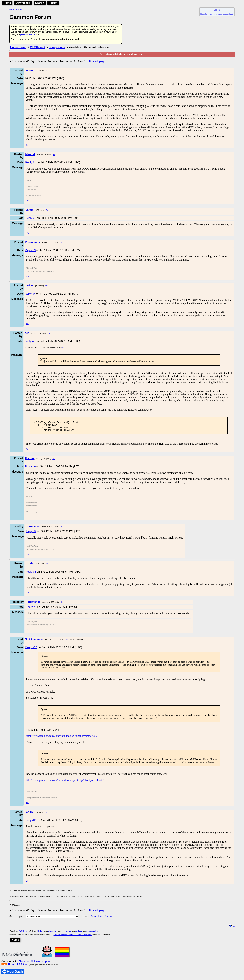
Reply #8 (31, 574)
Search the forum (101, 919)
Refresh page (97, 61)
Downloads (23, 3)
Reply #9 (31, 609)
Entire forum (18, 47)
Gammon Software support (35, 964)
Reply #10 (31, 650)
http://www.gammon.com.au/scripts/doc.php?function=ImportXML (63, 738)
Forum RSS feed (18, 967)
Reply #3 (30, 250)
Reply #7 (31, 534)
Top (27, 145)
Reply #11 (31, 823)
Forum (53, 3)
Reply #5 (30, 341)
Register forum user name (211, 14)
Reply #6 (30, 469)
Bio (46, 70)
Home (7, 3)
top (232, 929)
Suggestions (57, 47)
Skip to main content (16, 9)
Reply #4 (30, 294)
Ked (64, 347)
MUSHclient (38, 47)
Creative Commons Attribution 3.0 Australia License (73, 937)
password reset (28, 34)
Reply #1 (31, 162)
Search (40, 3)
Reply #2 (31, 218)
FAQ (231, 14)
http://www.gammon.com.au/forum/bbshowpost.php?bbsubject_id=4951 (65, 782)
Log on (217, 10)
